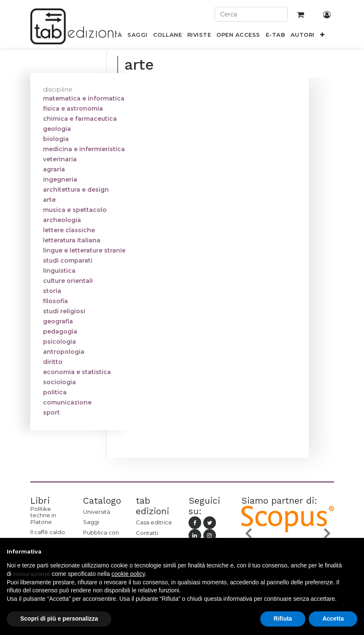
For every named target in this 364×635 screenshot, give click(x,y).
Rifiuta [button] (283, 619)
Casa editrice (154, 522)
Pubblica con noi (101, 536)
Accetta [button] (333, 619)
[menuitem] (138, 36)
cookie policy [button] (128, 574)
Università (97, 512)
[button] (322, 36)
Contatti (147, 533)
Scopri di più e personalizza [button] (59, 619)
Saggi (91, 522)
